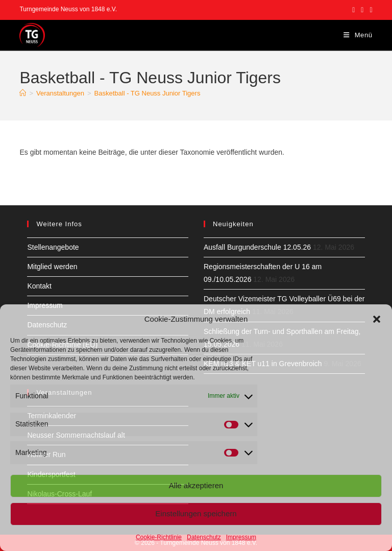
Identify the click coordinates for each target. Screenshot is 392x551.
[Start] (23, 93)
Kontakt (39, 286)
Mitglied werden (52, 267)
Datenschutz (204, 537)
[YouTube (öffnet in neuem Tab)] (369, 10)
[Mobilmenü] (358, 35)
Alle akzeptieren (196, 485)
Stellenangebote (53, 247)
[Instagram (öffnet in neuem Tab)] (362, 10)
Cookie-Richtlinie (159, 537)
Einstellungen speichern (196, 513)
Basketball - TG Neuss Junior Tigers (148, 93)
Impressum (241, 537)
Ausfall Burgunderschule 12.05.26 (257, 247)
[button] (377, 319)
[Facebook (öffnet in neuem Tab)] (353, 10)
